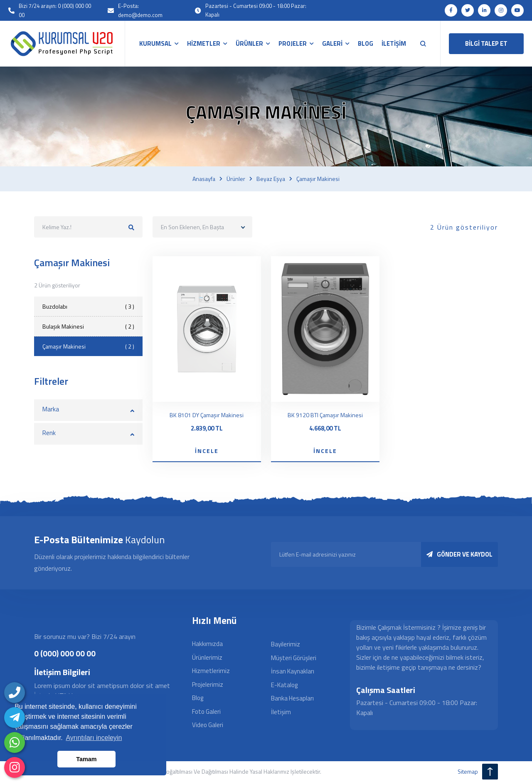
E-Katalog (284, 685)
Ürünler (236, 179)
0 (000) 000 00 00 (65, 653)
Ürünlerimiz (207, 657)
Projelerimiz (208, 684)
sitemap (468, 771)
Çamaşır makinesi (318, 179)
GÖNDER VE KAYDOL (459, 554)
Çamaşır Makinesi (88, 346)
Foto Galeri (206, 711)
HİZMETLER (204, 43)
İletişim (281, 712)
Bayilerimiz (286, 644)
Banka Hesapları (292, 698)
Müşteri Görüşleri (294, 658)
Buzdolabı (88, 306)
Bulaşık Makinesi (88, 326)
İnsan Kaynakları (293, 671)
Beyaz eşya (271, 179)
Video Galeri (208, 725)
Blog (198, 698)
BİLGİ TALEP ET (486, 43)
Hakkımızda (207, 644)
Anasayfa (204, 179)
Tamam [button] (86, 759)
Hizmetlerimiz (211, 671)
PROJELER (293, 43)
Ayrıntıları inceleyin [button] (94, 738)
